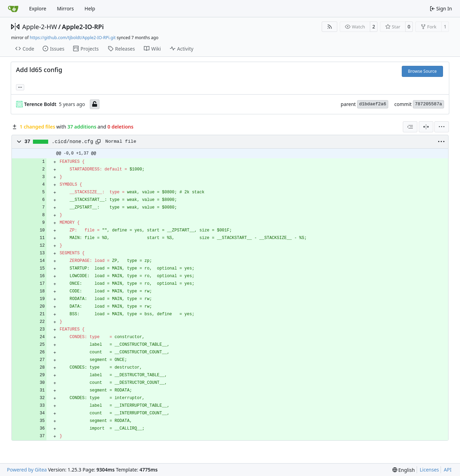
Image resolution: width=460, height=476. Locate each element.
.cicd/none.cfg (72, 142)
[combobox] (410, 127)
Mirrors (65, 8)
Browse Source (422, 71)
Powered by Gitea (27, 470)
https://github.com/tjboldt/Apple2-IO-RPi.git (73, 38)
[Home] (13, 9)
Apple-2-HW (40, 27)
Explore (38, 8)
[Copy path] (98, 142)
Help (90, 8)
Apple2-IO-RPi (83, 27)
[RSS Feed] (330, 27)
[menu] (442, 127)
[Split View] (426, 127)
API (448, 470)
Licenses (429, 470)
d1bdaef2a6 (373, 104)
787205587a (428, 104)
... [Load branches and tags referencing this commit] (20, 87)
